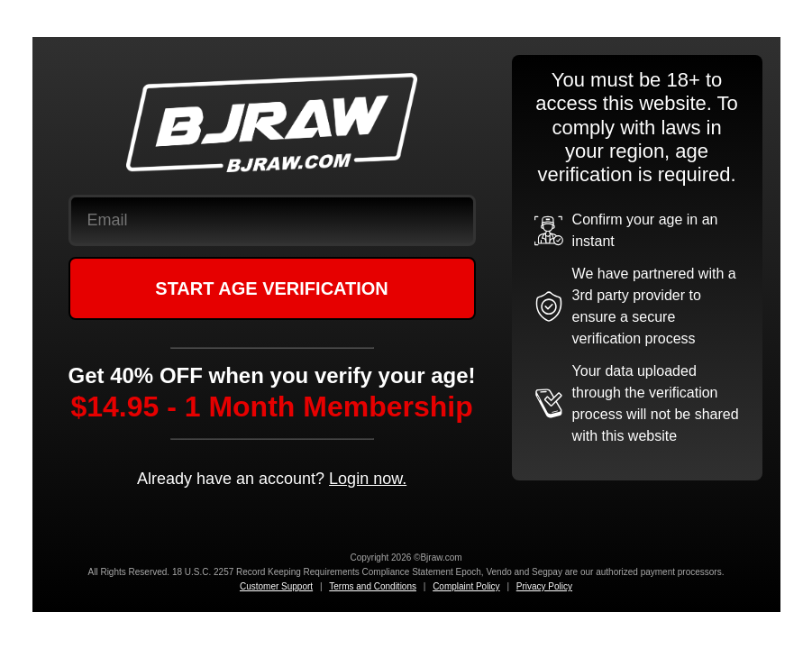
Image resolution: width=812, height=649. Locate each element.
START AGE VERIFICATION (272, 288)
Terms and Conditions (373, 586)
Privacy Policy (544, 586)
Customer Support (276, 586)
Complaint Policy (466, 586)
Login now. (368, 479)
